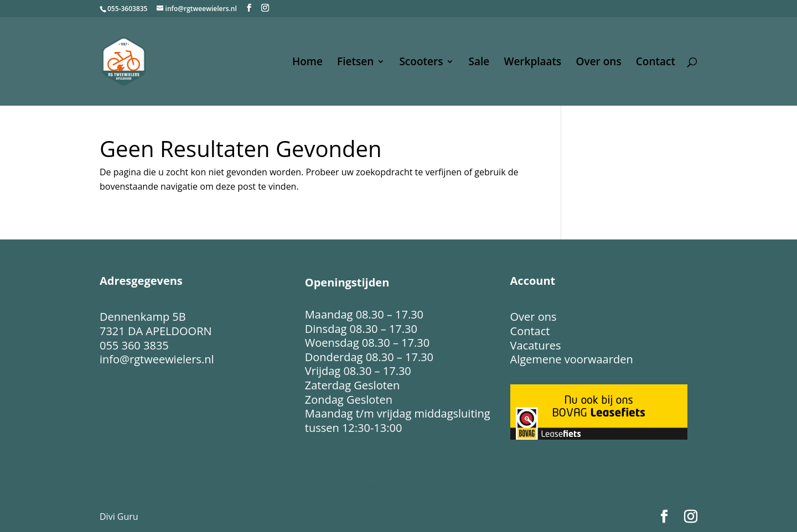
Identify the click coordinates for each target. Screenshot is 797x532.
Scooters (421, 63)
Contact (656, 63)
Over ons (599, 63)
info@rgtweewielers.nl (157, 359)
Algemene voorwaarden (572, 359)
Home (307, 63)
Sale (479, 63)
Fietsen (355, 63)
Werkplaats (532, 63)
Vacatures (536, 345)
